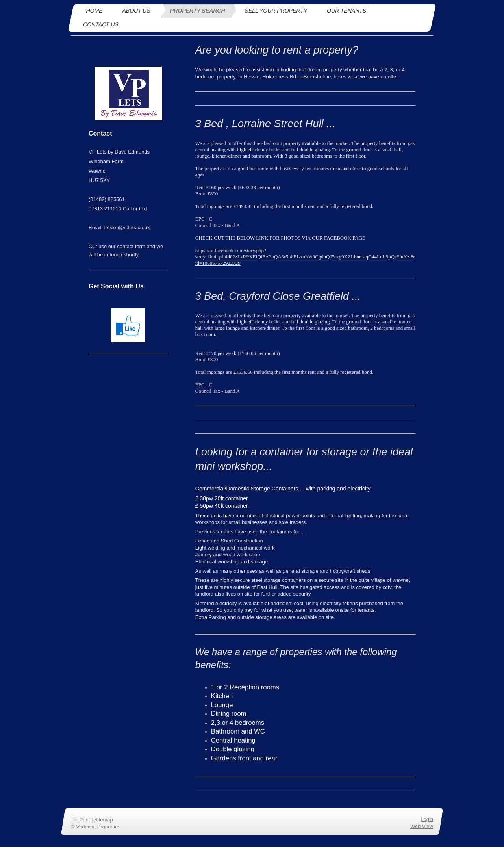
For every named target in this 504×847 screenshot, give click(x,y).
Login (427, 819)
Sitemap (104, 820)
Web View (422, 826)
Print (81, 820)
